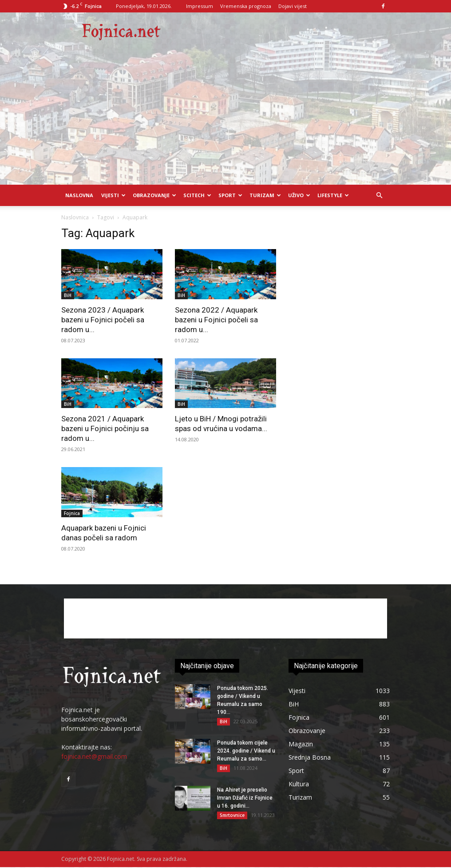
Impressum (200, 6)
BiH (68, 295)
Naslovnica (75, 217)
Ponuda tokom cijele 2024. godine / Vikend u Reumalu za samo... (246, 751)
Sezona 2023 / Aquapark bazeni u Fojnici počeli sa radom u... (103, 320)
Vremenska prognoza (246, 6)
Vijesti (113, 195)
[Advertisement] (225, 118)
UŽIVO (299, 195)
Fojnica (72, 513)
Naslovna (79, 195)
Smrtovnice (232, 816)
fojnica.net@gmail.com (94, 756)
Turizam (265, 195)
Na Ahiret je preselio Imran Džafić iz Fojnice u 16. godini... (245, 798)
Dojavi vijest (293, 6)
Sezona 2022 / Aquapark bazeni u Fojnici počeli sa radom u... (216, 320)
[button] (379, 196)
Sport (230, 195)
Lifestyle (333, 195)
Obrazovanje (154, 195)
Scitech (197, 195)
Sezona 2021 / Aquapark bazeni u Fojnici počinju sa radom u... (105, 428)
